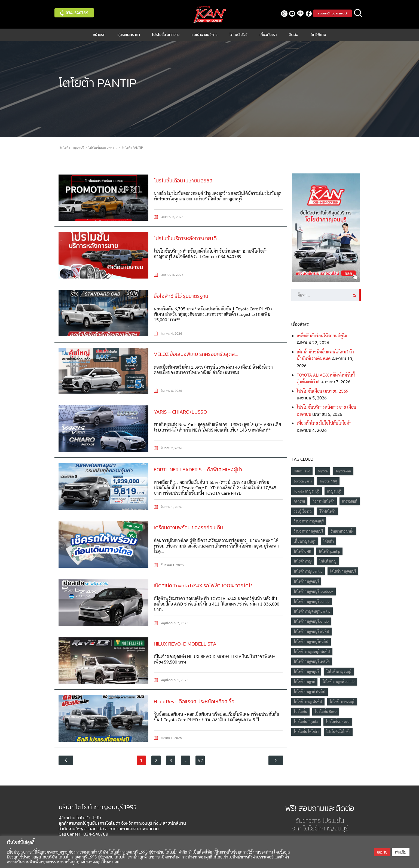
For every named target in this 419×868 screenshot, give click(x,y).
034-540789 (77, 13)
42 (200, 759)
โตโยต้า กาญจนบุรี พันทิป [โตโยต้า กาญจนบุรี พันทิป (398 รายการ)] (312, 651)
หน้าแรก (99, 35)
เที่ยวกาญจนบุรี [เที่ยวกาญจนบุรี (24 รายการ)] (305, 541)
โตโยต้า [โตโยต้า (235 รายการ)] (328, 541)
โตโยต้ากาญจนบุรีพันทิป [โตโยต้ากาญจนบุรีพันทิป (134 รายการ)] (311, 641)
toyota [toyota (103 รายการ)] (323, 471)
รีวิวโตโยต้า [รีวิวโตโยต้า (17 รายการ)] (327, 511)
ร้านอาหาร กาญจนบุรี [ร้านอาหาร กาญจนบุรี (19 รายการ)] (309, 521)
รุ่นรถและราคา (129, 35)
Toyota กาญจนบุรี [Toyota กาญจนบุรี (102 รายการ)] (307, 491)
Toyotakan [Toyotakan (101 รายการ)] (343, 471)
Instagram (283, 13)
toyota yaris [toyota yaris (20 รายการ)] (303, 481)
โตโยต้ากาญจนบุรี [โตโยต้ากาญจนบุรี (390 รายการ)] (306, 581)
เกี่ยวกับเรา (268, 35)
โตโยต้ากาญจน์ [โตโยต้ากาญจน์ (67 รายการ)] (304, 681)
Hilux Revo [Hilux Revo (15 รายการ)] (302, 471)
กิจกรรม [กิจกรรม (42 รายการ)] (299, 501)
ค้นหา (358, 13)
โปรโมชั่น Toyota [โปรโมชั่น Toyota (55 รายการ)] (306, 721)
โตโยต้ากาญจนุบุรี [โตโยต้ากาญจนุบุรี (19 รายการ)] (339, 671)
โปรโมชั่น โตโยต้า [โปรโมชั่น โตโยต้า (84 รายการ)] (306, 731)
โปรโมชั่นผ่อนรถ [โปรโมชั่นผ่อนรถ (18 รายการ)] (338, 721)
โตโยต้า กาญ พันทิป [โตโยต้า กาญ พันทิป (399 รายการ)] (308, 702)
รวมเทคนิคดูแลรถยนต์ (332, 13)
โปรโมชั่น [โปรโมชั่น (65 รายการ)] (300, 711)
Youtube (291, 13)
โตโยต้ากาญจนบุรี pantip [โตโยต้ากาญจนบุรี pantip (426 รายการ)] (312, 601)
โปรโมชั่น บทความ (166, 35)
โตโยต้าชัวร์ (238, 35)
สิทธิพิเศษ (318, 35)
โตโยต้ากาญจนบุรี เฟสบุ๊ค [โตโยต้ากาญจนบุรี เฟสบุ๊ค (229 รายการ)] (312, 661)
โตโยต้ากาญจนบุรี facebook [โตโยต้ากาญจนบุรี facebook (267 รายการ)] (314, 591)
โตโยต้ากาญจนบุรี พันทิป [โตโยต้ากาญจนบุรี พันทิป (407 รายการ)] (311, 631)
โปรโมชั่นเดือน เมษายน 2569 (323, 391)
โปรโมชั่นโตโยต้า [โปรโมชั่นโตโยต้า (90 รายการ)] (338, 731)
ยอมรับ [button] (382, 852)
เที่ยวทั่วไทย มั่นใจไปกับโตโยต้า (324, 423)
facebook (307, 13)
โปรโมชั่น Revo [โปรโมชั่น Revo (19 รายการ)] (326, 711)
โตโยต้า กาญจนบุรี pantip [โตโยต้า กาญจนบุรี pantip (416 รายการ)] (312, 611)
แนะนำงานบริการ (204, 35)
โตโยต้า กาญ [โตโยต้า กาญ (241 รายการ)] (303, 561)
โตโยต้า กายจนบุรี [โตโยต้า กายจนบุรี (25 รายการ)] (342, 702)
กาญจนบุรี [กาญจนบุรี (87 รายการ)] (334, 491)
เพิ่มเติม (401, 852)
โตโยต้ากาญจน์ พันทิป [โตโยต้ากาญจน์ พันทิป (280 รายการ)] (310, 691)
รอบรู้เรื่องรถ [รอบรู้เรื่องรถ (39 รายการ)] (303, 511)
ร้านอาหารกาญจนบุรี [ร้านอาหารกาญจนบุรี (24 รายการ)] (308, 531)
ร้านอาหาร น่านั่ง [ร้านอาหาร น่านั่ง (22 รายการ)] (342, 531)
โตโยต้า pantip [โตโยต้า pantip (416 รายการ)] (329, 551)
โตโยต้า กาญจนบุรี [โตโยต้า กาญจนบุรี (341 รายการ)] (343, 571)
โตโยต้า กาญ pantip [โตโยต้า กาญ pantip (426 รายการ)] (308, 571)
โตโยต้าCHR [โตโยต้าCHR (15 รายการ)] (302, 551)
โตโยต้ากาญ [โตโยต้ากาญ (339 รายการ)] (328, 561)
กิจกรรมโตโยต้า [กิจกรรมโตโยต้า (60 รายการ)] (323, 501)
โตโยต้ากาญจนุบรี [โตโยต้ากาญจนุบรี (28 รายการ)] (306, 671)
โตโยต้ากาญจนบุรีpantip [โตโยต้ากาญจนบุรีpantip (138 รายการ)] (311, 621)
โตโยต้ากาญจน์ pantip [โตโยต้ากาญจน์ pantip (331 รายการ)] (339, 681)
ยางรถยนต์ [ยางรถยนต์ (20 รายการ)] (350, 501)
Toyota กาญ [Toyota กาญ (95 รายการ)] (328, 481)
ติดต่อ (293, 35)
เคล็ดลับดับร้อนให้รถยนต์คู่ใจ (322, 336)
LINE (299, 13)
